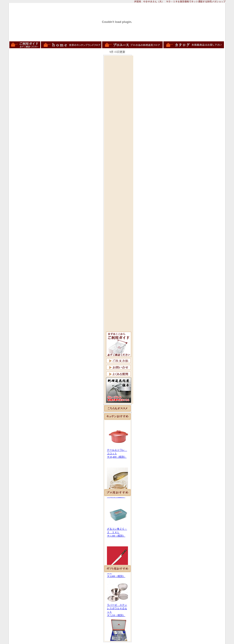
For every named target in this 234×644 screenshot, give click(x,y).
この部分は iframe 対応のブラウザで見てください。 (117, 454)
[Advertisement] (119, 125)
